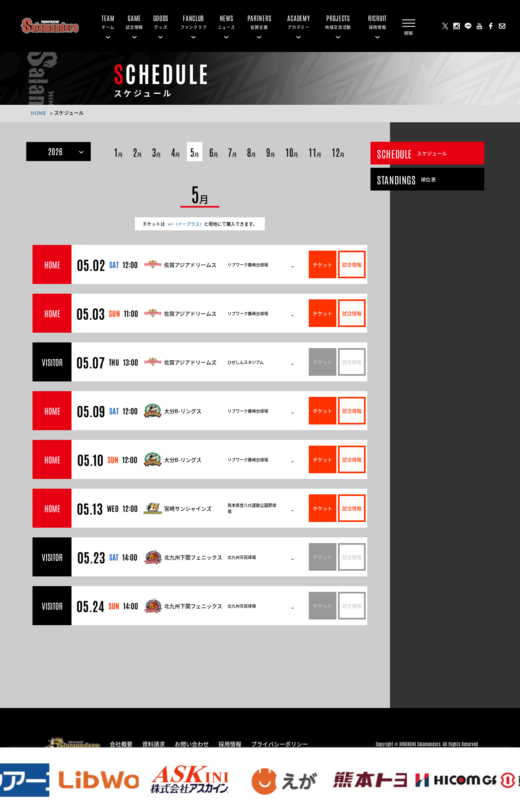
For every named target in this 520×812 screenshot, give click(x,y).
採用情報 (230, 743)
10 (292, 152)
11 (315, 152)
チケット (323, 264)
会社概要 (121, 743)
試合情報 (352, 264)
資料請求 (154, 743)
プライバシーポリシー (279, 743)
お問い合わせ (192, 743)
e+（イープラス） (186, 224)
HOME (38, 113)
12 (338, 152)
